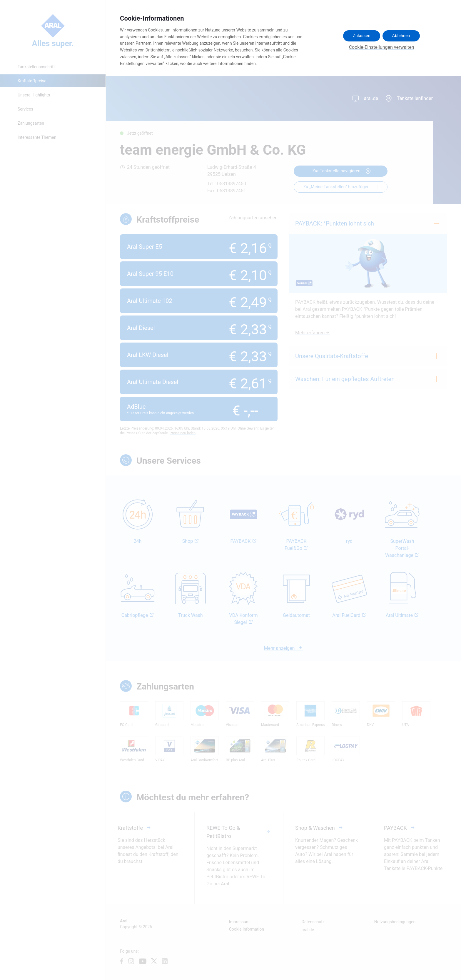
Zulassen (361, 36)
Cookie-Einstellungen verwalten (382, 47)
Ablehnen (401, 36)
